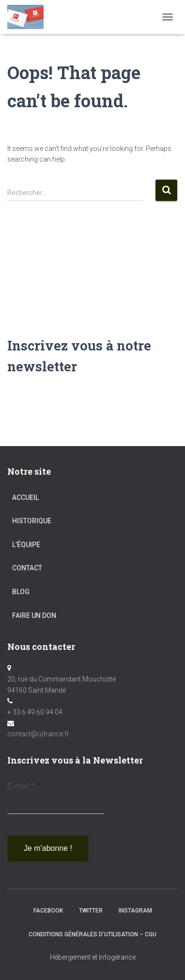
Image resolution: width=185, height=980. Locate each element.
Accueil (25, 498)
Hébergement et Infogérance (93, 957)
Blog (21, 592)
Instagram (135, 911)
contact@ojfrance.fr (38, 734)
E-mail (21, 786)
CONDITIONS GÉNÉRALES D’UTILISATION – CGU (92, 934)
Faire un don (34, 615)
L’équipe (26, 545)
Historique (32, 521)
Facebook (48, 911)
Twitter (91, 911)
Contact (27, 568)
